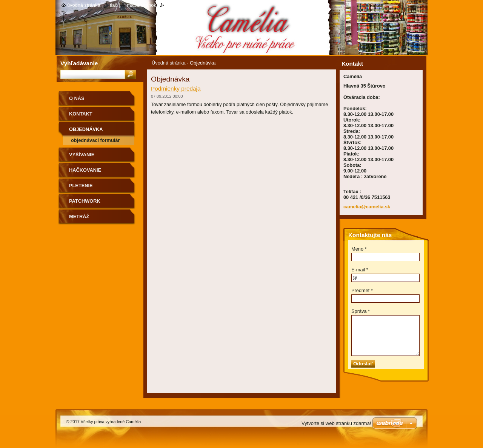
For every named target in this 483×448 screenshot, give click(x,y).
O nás (77, 98)
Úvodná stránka (169, 63)
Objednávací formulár (95, 140)
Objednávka (86, 129)
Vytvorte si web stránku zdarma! (336, 423)
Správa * (361, 311)
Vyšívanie (82, 155)
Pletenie (81, 186)
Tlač (114, 5)
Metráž (79, 216)
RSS (169, 5)
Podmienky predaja (176, 89)
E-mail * (360, 270)
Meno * (359, 249)
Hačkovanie (85, 170)
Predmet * (362, 290)
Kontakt (81, 114)
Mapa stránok (142, 5)
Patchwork (85, 201)
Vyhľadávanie (79, 63)
